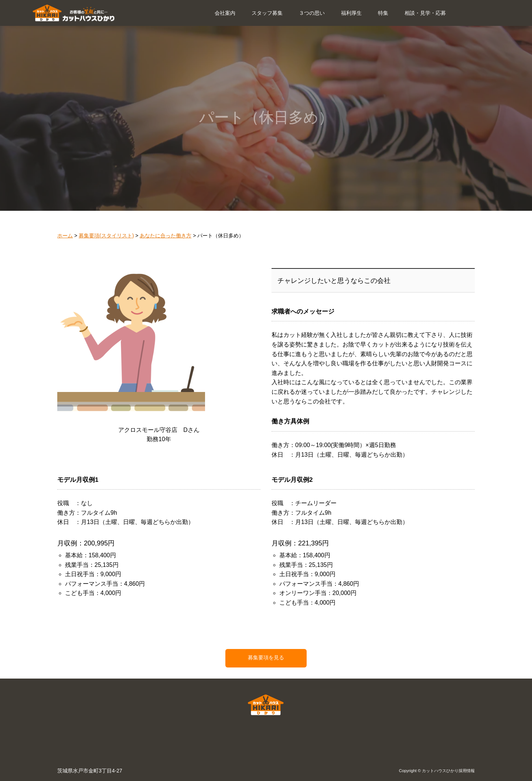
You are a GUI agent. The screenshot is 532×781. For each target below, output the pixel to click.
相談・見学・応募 (425, 13)
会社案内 (225, 13)
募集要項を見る (266, 657)
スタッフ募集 (267, 13)
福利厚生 (351, 13)
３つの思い (312, 13)
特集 (383, 13)
